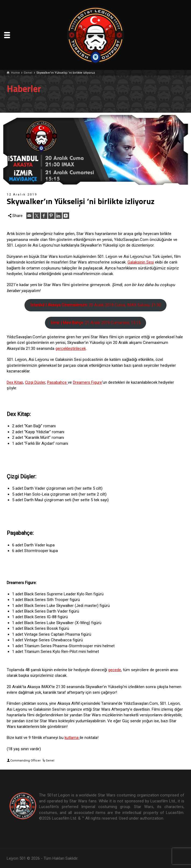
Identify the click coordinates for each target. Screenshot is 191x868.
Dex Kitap (15, 382)
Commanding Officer (25, 761)
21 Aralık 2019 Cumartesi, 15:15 (96, 323)
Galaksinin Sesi (141, 262)
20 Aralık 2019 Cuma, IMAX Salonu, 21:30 (96, 305)
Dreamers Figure (87, 382)
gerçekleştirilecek (71, 348)
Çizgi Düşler (35, 382)
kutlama (72, 738)
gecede (115, 670)
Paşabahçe (57, 382)
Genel (50, 761)
